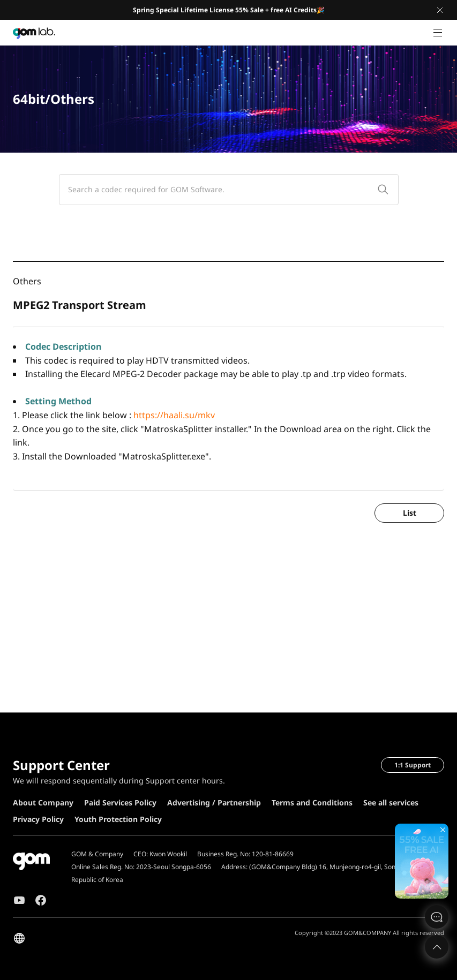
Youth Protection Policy (118, 819)
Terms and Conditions (312, 802)
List (410, 513)
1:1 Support (413, 765)
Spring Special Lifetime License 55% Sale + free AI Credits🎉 (229, 10)
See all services (391, 802)
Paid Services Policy (120, 802)
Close (440, 10)
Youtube (19, 900)
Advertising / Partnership (214, 802)
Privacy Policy (38, 819)
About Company (43, 802)
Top (437, 947)
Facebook (41, 900)
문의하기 (437, 917)
